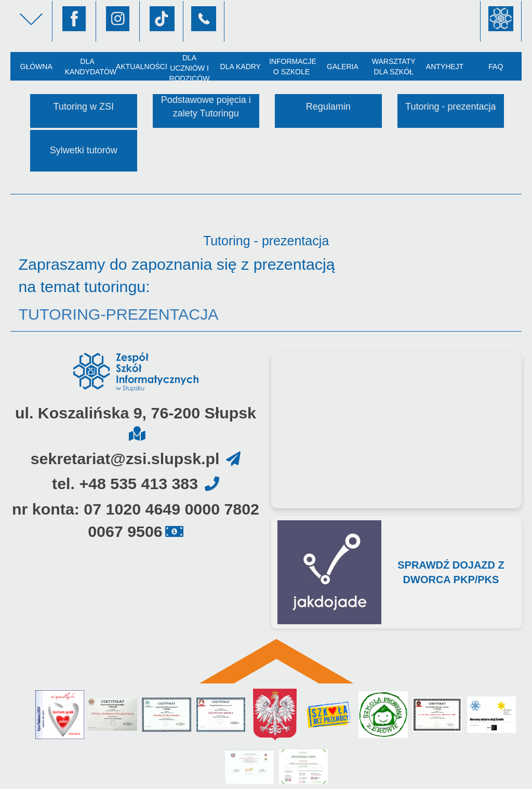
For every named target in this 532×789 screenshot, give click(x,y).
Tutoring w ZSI (84, 107)
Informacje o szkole (293, 67)
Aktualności (140, 67)
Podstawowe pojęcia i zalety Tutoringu (206, 107)
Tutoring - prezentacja (450, 107)
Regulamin (328, 107)
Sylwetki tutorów (84, 150)
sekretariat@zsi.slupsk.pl (125, 459)
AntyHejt (445, 67)
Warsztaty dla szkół (394, 67)
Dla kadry (241, 67)
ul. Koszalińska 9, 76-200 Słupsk (136, 413)
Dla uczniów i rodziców (190, 67)
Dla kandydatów (89, 67)
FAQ (496, 67)
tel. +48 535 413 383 (125, 484)
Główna (36, 67)
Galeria (343, 67)
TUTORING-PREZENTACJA (118, 314)
